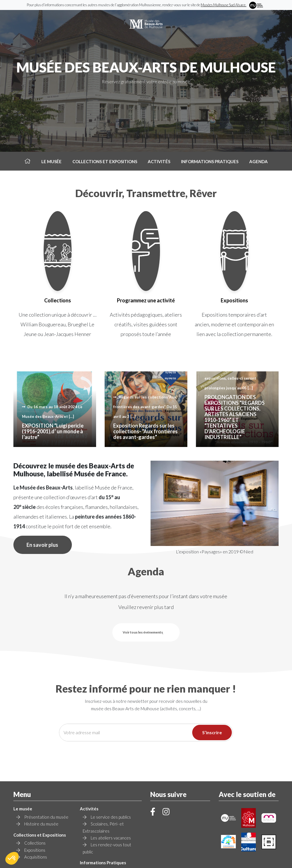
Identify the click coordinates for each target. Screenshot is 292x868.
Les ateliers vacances (111, 786)
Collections (35, 791)
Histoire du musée (41, 772)
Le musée (51, 161)
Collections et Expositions (105, 161)
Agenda (258, 161)
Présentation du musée (46, 765)
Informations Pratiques (103, 811)
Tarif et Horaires (106, 819)
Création (146, 861)
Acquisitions (36, 805)
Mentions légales (176, 856)
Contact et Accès (107, 826)
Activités (159, 161)
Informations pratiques (210, 161)
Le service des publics (111, 765)
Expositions (35, 798)
